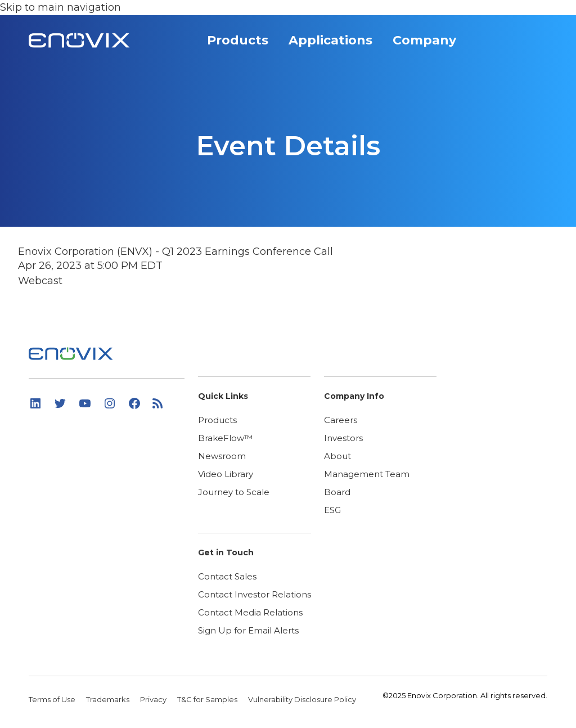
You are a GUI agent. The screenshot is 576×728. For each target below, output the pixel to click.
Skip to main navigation (60, 7)
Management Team (367, 474)
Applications (337, 43)
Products (245, 43)
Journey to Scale (234, 492)
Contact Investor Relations (255, 594)
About (337, 456)
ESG (332, 510)
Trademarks (109, 699)
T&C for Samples (208, 699)
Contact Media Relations (250, 612)
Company (431, 43)
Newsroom (222, 456)
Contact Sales (227, 576)
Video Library (226, 474)
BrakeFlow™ (225, 438)
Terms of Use (53, 699)
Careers (341, 420)
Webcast (40, 281)
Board (337, 492)
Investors (343, 438)
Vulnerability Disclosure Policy (302, 699)
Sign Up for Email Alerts (248, 630)
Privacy (154, 699)
